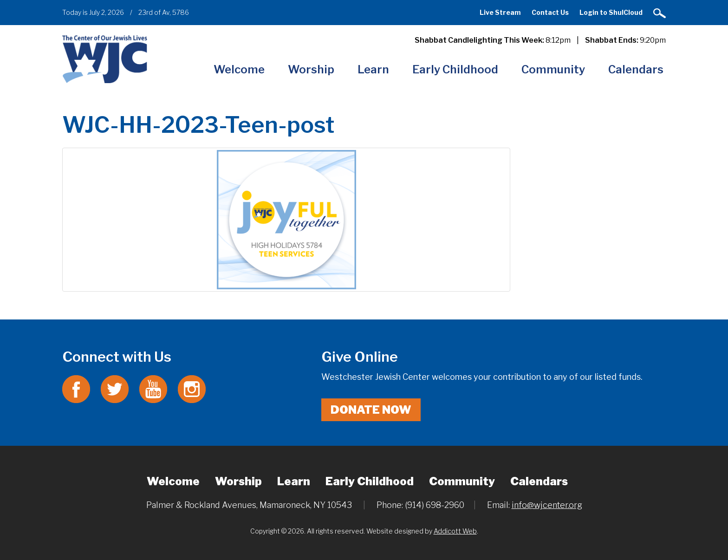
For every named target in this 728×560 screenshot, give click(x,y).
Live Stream (500, 12)
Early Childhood (455, 69)
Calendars (636, 69)
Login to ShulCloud (611, 12)
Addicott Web (455, 531)
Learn (373, 69)
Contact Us (550, 12)
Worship (311, 69)
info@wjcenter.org (547, 505)
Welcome (239, 69)
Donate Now (371, 410)
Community (553, 69)
